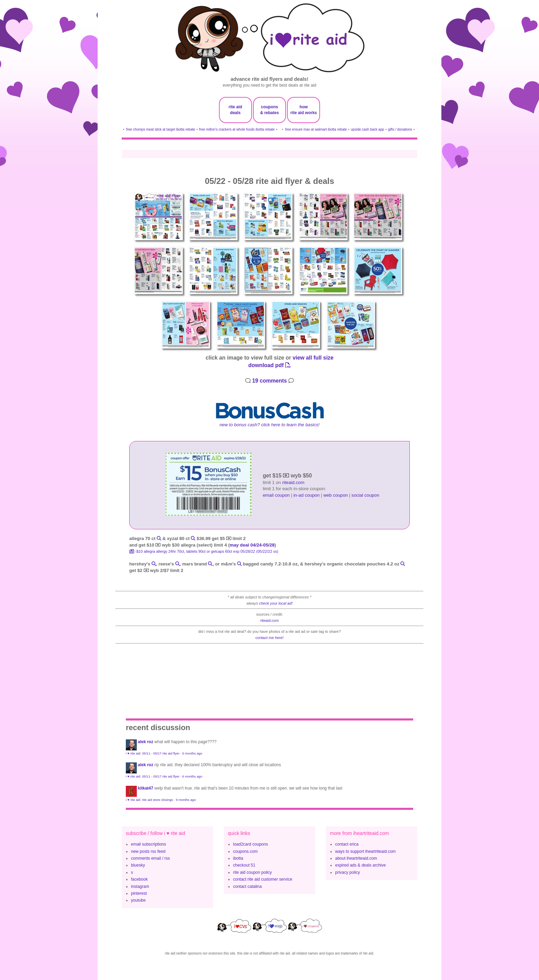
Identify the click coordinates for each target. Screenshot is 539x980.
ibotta (238, 858)
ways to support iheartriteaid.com (365, 851)
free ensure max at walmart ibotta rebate (316, 129)
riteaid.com (293, 482)
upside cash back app (368, 129)
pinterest (139, 893)
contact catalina (247, 887)
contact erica (347, 844)
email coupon (276, 495)
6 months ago (192, 753)
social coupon (366, 495)
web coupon (336, 495)
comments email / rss (150, 858)
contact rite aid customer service (263, 879)
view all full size (313, 358)
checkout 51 (244, 865)
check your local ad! (276, 603)
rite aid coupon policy (252, 872)
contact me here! (269, 638)
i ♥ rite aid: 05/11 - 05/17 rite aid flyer (153, 753)
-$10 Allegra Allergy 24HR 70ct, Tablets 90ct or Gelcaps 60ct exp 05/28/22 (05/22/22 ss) (204, 551)
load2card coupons (250, 844)
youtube (138, 900)
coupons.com (245, 851)
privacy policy (348, 872)
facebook (139, 879)
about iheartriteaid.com (356, 858)
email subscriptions (148, 844)
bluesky (138, 865)
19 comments (269, 381)
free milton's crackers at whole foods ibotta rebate (237, 129)
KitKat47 (146, 788)
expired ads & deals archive (360, 865)
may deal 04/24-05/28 (252, 545)
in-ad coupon (307, 495)
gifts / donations (400, 129)
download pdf (269, 365)
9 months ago (186, 800)
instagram (140, 887)
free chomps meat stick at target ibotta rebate (161, 129)
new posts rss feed (148, 851)
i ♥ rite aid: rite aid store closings (149, 800)
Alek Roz (146, 742)
